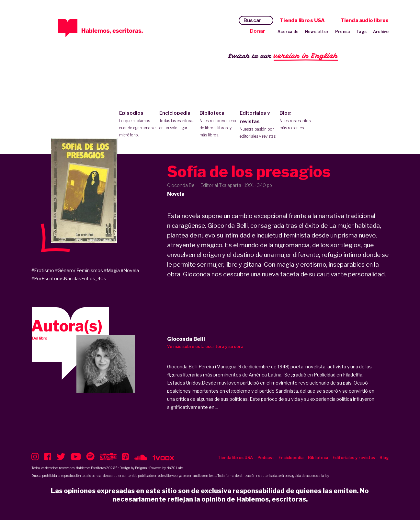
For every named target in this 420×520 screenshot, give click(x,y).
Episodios (138, 124)
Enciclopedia (178, 121)
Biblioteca (218, 124)
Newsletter (317, 32)
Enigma (141, 468)
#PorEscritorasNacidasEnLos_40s (69, 278)
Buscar (252, 20)
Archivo (381, 32)
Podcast (266, 458)
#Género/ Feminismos (79, 270)
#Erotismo (43, 270)
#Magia (112, 270)
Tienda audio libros (365, 20)
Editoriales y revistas (258, 125)
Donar (258, 31)
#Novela (130, 270)
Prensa (342, 32)
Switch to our (283, 56)
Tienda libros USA (302, 20)
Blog (298, 121)
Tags (361, 32)
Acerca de (288, 32)
